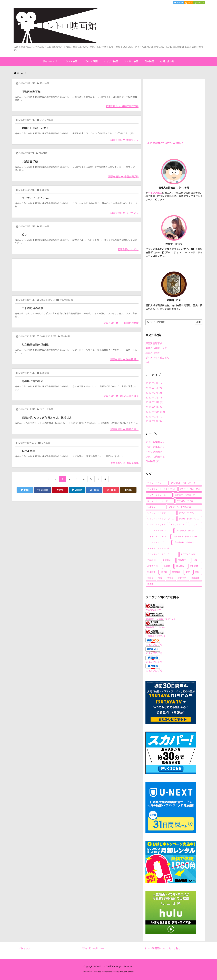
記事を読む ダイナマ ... (124, 213)
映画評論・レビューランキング (161, 619)
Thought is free (126, 972)
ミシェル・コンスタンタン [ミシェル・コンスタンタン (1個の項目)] (160, 554)
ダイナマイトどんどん (35, 198)
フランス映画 (47, 409)
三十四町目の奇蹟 (32, 308)
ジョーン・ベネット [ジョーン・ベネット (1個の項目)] (156, 525)
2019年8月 (154, 421)
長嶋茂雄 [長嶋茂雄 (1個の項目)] (195, 578)
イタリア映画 (155, 452)
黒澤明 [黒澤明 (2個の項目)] (150, 584)
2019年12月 (154, 402)
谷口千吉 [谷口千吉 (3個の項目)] (182, 578)
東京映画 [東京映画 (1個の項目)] (176, 572)
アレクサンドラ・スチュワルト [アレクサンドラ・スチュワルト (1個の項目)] (162, 489)
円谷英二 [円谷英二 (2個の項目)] (182, 560)
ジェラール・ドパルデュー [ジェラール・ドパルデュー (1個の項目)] (181, 507)
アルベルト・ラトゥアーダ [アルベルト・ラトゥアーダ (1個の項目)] (183, 483)
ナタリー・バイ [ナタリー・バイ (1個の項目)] (177, 525)
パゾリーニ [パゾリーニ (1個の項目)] (194, 525)
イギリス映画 (155, 447)
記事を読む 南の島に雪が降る (121, 396)
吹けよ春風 (28, 451)
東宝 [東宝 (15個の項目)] (188, 572)
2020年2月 (154, 393)
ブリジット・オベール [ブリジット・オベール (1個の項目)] (184, 542)
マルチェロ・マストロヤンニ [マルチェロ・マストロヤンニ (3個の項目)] (161, 548)
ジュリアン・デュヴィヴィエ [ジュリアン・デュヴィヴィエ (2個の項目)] (161, 519)
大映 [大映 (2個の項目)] (195, 560)
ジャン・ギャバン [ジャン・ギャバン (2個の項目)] (187, 513)
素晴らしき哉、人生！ (35, 128)
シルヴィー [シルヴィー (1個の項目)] (152, 507)
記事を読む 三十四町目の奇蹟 (121, 323)
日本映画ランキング (155, 636)
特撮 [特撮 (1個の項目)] (160, 578)
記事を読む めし (128, 249)
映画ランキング (153, 610)
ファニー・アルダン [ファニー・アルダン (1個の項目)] (156, 531)
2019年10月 (155, 412)
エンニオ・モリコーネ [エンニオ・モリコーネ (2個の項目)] (185, 495)
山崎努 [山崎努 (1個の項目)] (167, 566)
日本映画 (44, 83)
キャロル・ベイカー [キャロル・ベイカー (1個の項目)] (186, 501)
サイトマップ (23, 948)
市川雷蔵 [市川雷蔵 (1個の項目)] (194, 566)
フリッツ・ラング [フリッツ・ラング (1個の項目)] (155, 542)
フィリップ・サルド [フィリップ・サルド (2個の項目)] (185, 531)
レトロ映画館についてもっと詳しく (164, 143)
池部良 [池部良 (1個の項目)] (150, 578)
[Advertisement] (77, 274)
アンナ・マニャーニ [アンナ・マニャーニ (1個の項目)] (156, 495)
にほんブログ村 (154, 645)
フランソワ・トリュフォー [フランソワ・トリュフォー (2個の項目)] (185, 536)
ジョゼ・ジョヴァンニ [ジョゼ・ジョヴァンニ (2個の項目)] (189, 519)
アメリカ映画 (47, 120)
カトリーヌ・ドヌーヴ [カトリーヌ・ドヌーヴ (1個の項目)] (157, 501)
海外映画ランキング (155, 627)
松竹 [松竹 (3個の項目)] (197, 572)
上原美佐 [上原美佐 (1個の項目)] (167, 560)
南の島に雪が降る (32, 381)
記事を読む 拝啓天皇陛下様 (122, 106)
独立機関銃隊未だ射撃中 (36, 345)
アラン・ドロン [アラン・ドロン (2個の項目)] (154, 483)
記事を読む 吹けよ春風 (125, 463)
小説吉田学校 (30, 162)
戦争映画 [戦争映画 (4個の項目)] (151, 572)
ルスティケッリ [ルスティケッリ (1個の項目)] (188, 554)
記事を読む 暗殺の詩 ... (124, 429)
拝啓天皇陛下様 (31, 92)
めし (24, 235)
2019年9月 (154, 417)
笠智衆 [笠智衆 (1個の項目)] (170, 578)
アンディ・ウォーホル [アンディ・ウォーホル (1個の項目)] (190, 489)
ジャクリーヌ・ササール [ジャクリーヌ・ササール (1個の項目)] (159, 513)
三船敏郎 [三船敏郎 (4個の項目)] (151, 560)
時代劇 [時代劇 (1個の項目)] (164, 572)
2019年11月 (154, 407)
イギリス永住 (155, 193)
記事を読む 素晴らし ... (124, 140)
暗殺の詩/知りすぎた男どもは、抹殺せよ (47, 418)
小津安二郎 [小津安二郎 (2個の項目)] (152, 566)
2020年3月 (154, 388)
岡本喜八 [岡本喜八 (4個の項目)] (180, 566)
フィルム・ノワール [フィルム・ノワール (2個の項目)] (156, 536)
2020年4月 (154, 383)
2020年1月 (154, 398)
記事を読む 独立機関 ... (124, 359)
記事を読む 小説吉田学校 (123, 176)
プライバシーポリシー (92, 948)
